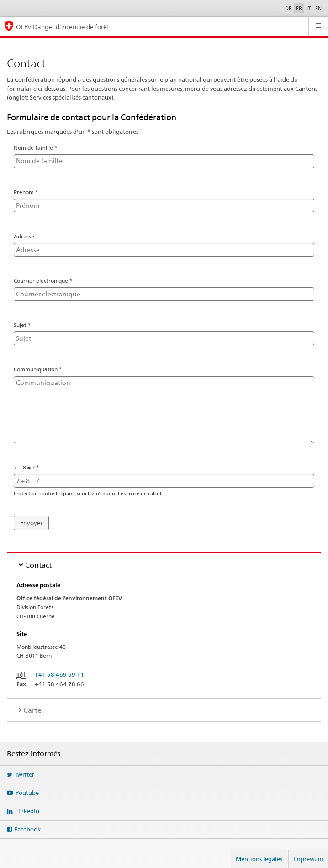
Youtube (27, 793)
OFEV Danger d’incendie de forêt (63, 27)
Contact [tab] (38, 565)
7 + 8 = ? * (30, 467)
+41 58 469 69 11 (59, 674)
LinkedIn (27, 811)
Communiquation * (41, 369)
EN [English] (318, 8)
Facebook (27, 829)
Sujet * (26, 325)
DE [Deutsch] (288, 8)
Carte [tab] (32, 710)
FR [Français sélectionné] (299, 8)
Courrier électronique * (46, 280)
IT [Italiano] (309, 8)
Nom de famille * (39, 147)
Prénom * (29, 192)
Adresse (24, 236)
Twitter (24, 774)
